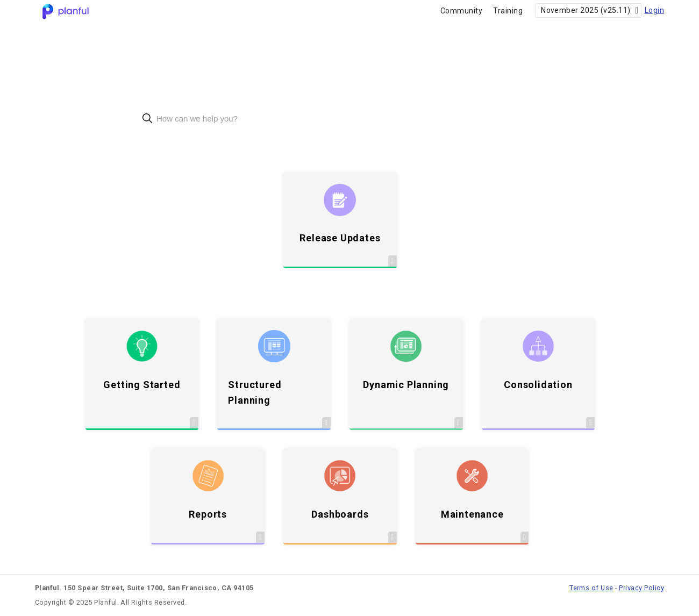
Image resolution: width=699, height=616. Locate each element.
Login (654, 10)
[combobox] (349, 119)
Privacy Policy (641, 588)
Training (508, 11)
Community (461, 11)
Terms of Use (591, 588)
